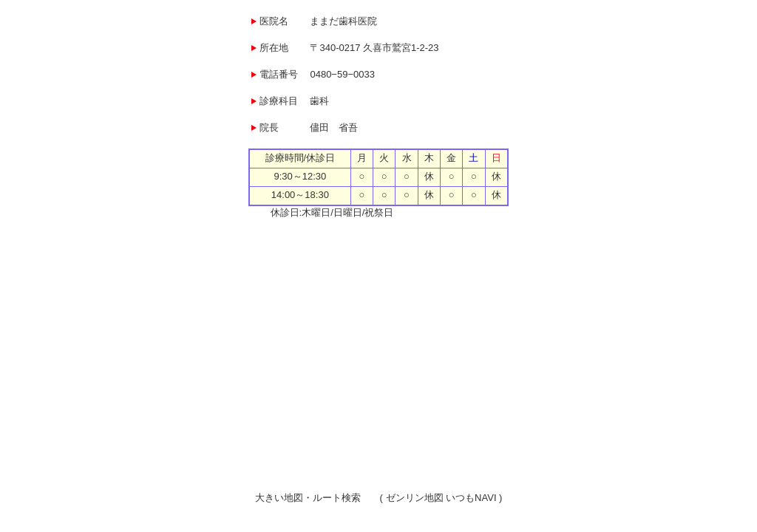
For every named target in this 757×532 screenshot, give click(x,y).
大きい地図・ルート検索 (308, 498)
